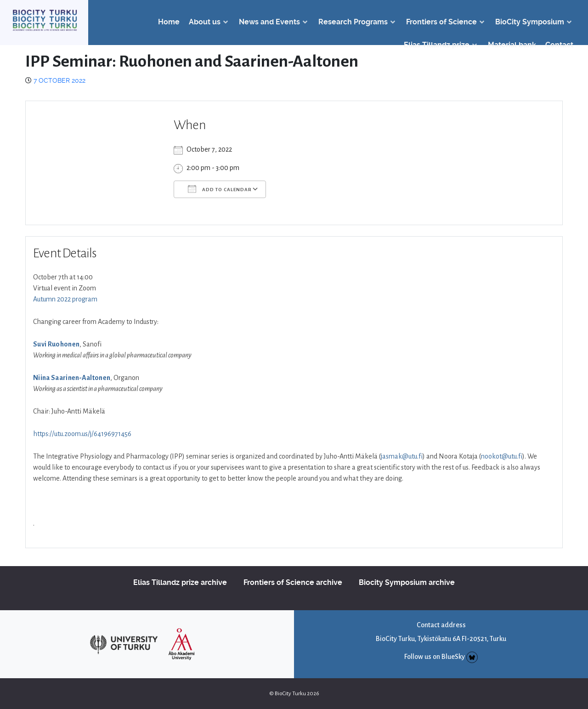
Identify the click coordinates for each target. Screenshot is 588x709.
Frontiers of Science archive (293, 582)
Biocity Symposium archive (407, 582)
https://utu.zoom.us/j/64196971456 (82, 434)
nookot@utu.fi (502, 456)
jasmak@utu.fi (402, 456)
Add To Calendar (220, 189)
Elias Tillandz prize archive (180, 582)
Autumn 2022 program (65, 299)
